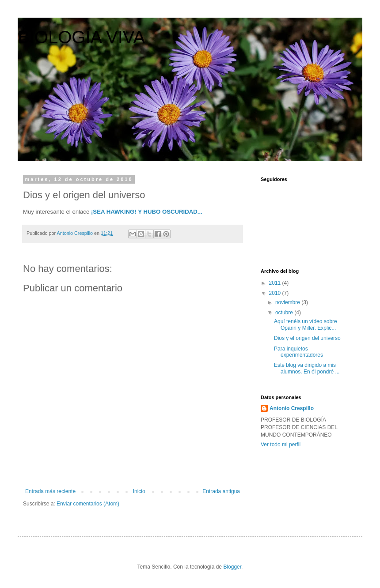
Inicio (139, 491)
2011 (276, 283)
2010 (276, 293)
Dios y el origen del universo (307, 338)
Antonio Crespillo (292, 408)
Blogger (232, 567)
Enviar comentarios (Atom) (88, 504)
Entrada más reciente (50, 491)
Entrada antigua (221, 491)
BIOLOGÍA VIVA (81, 37)
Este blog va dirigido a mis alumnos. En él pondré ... (307, 368)
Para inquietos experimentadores (298, 352)
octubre (285, 313)
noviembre (288, 302)
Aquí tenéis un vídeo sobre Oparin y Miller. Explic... (306, 324)
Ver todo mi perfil (281, 445)
